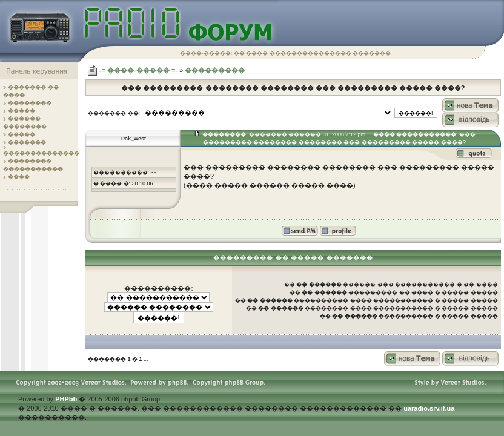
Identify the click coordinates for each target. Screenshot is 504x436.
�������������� (41, 153)
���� (19, 177)
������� (27, 142)
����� (22, 111)
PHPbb (66, 399)
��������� (215, 70)
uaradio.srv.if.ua (429, 408)
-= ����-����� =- (138, 70)
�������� (30, 103)
